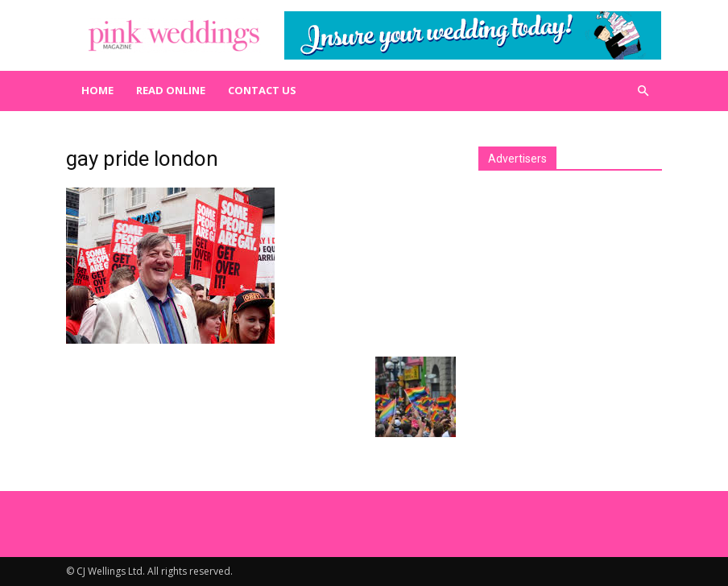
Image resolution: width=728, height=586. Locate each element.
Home (97, 90)
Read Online (171, 90)
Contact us (262, 90)
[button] (643, 91)
